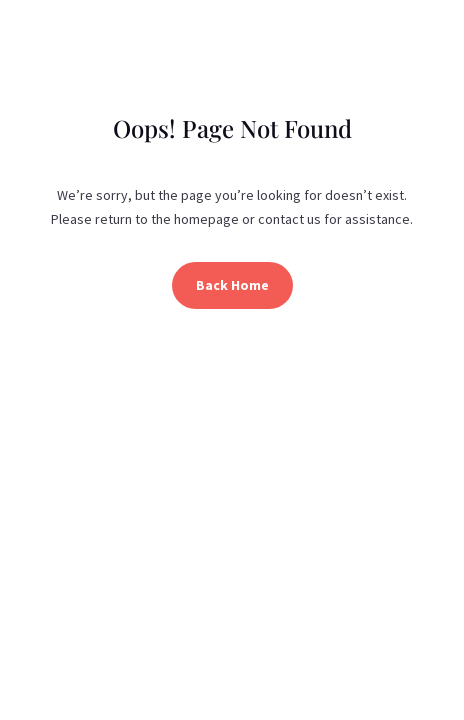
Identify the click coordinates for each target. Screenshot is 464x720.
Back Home (232, 285)
